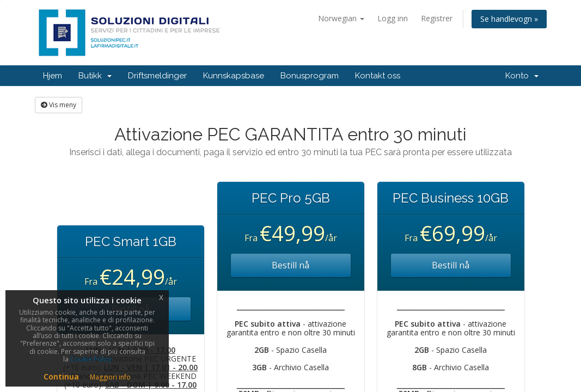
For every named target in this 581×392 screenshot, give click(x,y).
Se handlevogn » (509, 19)
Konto (522, 76)
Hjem (53, 76)
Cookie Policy (91, 359)
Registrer (437, 18)
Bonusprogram (310, 76)
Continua (61, 376)
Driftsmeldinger (157, 76)
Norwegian (341, 18)
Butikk (95, 76)
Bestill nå (290, 265)
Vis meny (59, 105)
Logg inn (393, 18)
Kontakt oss (378, 76)
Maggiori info (110, 377)
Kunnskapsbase (234, 76)
